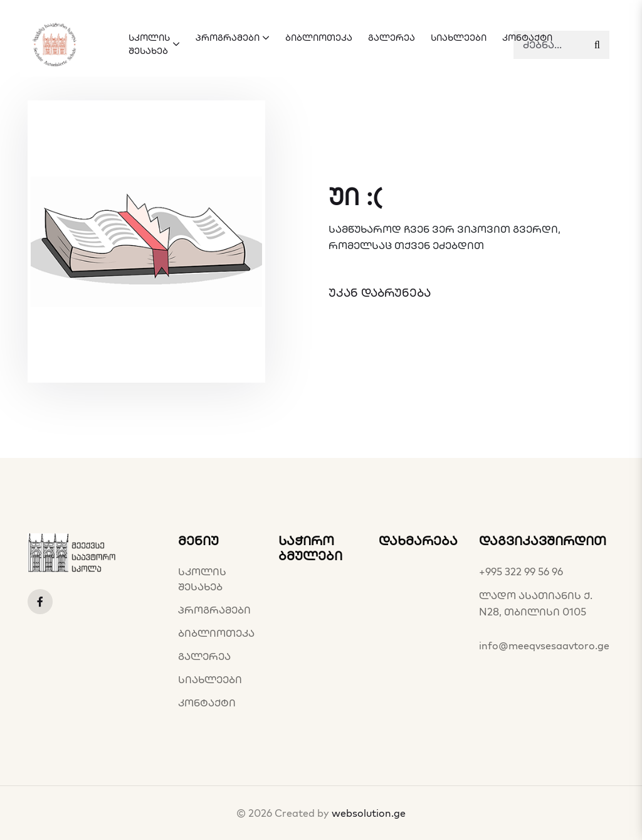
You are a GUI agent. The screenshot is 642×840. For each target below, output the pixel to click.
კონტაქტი (207, 703)
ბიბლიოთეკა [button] (319, 38)
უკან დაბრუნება (380, 293)
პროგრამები (214, 610)
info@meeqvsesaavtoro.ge (544, 646)
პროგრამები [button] (233, 38)
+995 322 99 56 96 (521, 572)
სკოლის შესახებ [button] (154, 44)
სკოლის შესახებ (202, 579)
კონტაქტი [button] (527, 38)
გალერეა (204, 656)
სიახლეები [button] (459, 38)
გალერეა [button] (392, 38)
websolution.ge (369, 813)
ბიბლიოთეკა (216, 633)
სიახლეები (210, 679)
